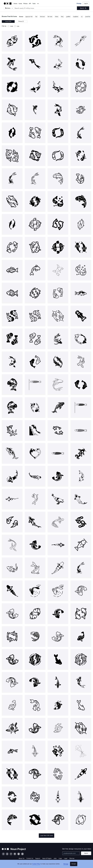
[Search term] (45, 8)
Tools (34, 4)
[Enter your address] (72, 853)
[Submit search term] (83, 8)
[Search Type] (9, 8)
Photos (25, 4)
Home (15, 4)
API (30, 4)
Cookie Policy (37, 865)
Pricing (79, 3)
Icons (20, 4)
